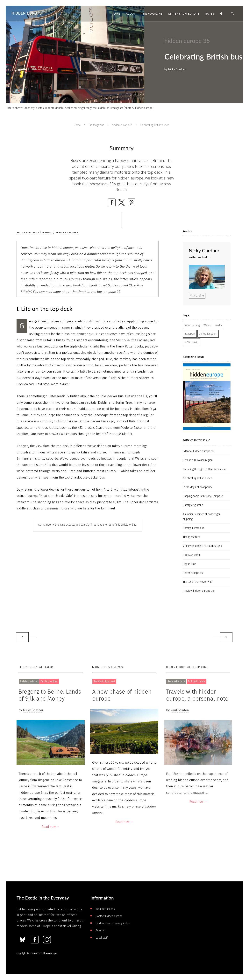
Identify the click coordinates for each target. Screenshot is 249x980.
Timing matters (191, 537)
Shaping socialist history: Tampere (203, 496)
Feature (47, 233)
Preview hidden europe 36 (199, 591)
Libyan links (190, 564)
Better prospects (193, 573)
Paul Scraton (180, 710)
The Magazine (96, 125)
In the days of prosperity (197, 487)
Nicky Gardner (69, 233)
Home (77, 125)
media (218, 325)
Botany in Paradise (194, 528)
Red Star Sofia (191, 555)
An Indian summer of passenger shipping (202, 517)
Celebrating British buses (198, 478)
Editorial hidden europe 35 (198, 451)
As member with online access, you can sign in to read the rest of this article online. (88, 525)
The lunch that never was (198, 582)
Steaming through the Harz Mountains (205, 469)
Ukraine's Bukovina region (198, 460)
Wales (207, 325)
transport (190, 334)
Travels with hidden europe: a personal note (197, 695)
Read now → (51, 827)
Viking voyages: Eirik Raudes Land (202, 546)
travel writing (192, 325)
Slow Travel (191, 342)
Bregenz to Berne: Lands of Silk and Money (50, 695)
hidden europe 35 (122, 125)
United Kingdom (208, 334)
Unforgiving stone (193, 505)
